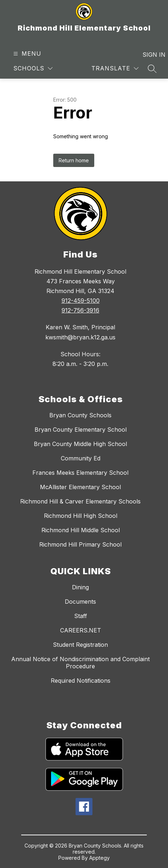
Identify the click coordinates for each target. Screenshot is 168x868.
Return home (74, 160)
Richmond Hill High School (81, 516)
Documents (80, 602)
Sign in (149, 55)
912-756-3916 (80, 310)
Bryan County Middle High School (80, 444)
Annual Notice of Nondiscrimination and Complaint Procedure (80, 663)
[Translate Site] (115, 68)
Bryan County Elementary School (81, 430)
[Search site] (152, 69)
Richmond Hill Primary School (80, 544)
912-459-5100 (81, 301)
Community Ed (81, 458)
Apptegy (99, 858)
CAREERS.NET (81, 630)
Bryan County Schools (80, 415)
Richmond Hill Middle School (81, 530)
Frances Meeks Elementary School (80, 473)
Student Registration (80, 645)
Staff (81, 616)
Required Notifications (81, 681)
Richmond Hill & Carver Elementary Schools (80, 501)
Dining (80, 587)
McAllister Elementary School (80, 487)
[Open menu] (26, 54)
